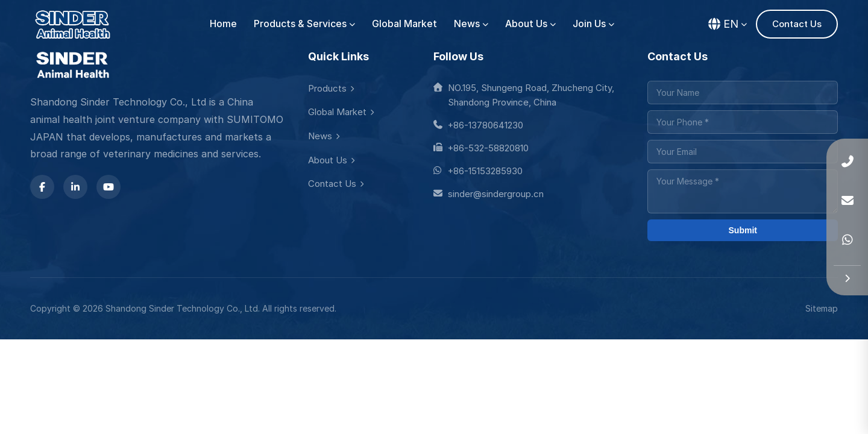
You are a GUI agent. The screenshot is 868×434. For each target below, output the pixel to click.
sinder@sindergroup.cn (489, 194)
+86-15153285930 (478, 171)
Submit (743, 230)
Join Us (593, 24)
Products (331, 88)
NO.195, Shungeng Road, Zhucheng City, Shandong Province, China (524, 95)
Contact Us (797, 24)
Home (223, 24)
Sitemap (822, 308)
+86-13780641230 (478, 125)
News (471, 24)
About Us (530, 24)
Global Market (404, 24)
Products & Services (304, 24)
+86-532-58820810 (481, 148)
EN (728, 24)
